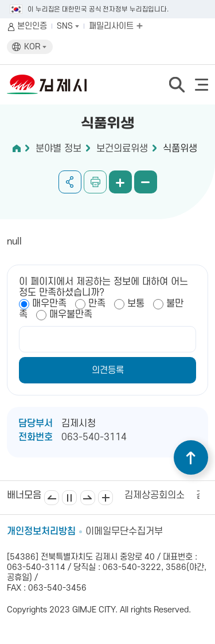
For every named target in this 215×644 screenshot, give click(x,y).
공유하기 (70, 182)
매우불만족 (71, 315)
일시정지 (69, 498)
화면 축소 (146, 182)
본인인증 (32, 26)
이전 (52, 498)
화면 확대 (120, 182)
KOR (35, 47)
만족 (97, 304)
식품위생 (180, 149)
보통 (136, 304)
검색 (177, 84)
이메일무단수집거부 (124, 532)
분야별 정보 (58, 149)
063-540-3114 (94, 437)
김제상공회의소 (155, 495)
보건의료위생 (122, 149)
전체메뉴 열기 (202, 85)
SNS (68, 26)
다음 (88, 498)
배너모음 (105, 498)
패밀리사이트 (116, 26)
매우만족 (49, 304)
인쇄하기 (95, 182)
